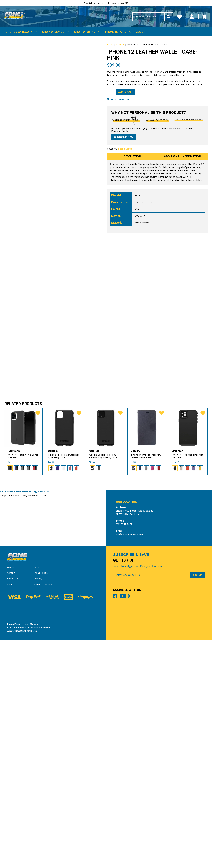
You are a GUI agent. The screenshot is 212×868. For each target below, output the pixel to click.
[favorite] (37, 636)
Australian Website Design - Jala (23, 859)
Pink (138, 244)
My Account (180, 18)
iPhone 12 (140, 251)
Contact (12, 801)
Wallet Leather (143, 257)
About (141, 41)
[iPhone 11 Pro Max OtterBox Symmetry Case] (64, 650)
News (37, 795)
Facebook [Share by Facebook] (117, 828)
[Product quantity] (111, 111)
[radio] (10, 691)
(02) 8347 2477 (125, 748)
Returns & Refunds (45, 813)
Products (121, 53)
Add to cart (130, 111)
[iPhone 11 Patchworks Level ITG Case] (23, 650)
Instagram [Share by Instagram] (146, 828)
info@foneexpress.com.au (132, 759)
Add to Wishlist (123, 119)
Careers (36, 852)
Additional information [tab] (183, 188)
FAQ (10, 813)
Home (110, 53)
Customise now (125, 166)
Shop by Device (53, 41)
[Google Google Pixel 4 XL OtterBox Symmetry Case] (106, 650)
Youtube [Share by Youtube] (131, 828)
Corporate (13, 807)
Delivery (38, 807)
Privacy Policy (14, 852)
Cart (202, 18)
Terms (26, 852)
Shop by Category (19, 41)
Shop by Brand (85, 41)
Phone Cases (125, 178)
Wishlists (155, 18)
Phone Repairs (116, 41)
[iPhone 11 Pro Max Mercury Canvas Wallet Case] (147, 650)
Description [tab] (132, 188)
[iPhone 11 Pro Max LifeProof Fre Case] (188, 650)
